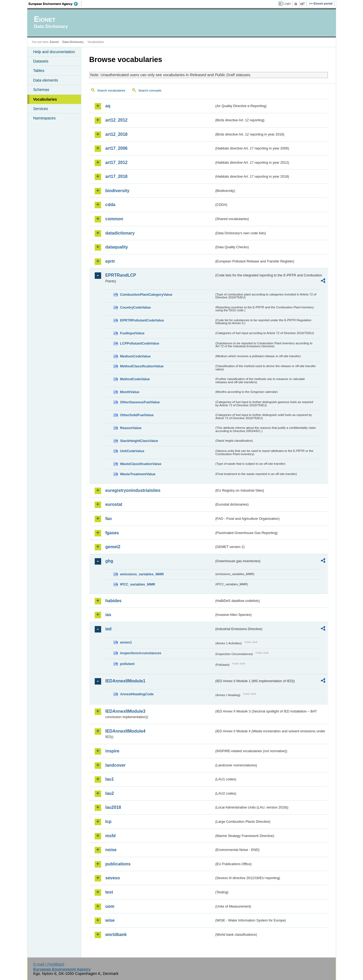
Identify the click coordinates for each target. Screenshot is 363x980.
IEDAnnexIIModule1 (125, 681)
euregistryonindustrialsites (133, 490)
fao (109, 519)
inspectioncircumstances (141, 653)
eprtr (110, 261)
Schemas (41, 90)
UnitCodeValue (132, 451)
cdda (110, 205)
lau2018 (113, 807)
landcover (116, 765)
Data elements (46, 80)
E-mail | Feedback (49, 964)
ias (108, 615)
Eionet (54, 42)
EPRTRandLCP (121, 275)
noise (111, 850)
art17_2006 (117, 148)
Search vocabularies (111, 90)
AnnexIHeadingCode (137, 694)
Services (41, 109)
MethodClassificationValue (142, 366)
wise (110, 920)
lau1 (110, 779)
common (114, 219)
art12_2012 (117, 120)
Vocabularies (45, 99)
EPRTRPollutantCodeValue (142, 320)
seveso (113, 878)
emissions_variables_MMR (142, 574)
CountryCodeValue (135, 307)
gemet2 (113, 547)
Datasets (41, 61)
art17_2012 (117, 162)
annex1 (126, 642)
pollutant (127, 664)
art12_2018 (117, 134)
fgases (112, 533)
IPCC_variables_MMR (138, 584)
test (109, 892)
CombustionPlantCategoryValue (146, 295)
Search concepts (150, 90)
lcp (109, 822)
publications (118, 864)
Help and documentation (54, 52)
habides (113, 601)
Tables (39, 71)
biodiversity (118, 191)
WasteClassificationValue (141, 464)
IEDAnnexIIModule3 (125, 711)
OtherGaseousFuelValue (140, 402)
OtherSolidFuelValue (137, 415)
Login (287, 3)
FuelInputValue (132, 333)
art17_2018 (117, 176)
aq (108, 106)
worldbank (116, 935)
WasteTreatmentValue (138, 474)
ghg (109, 561)
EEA (55, 4)
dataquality (117, 247)
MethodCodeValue (135, 379)
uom (110, 906)
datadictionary (120, 233)
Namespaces (45, 118)
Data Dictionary (73, 42)
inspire (112, 751)
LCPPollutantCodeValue (140, 343)
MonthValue (130, 392)
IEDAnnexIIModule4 (125, 731)
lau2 (110, 793)
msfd (111, 836)
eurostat (114, 504)
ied (109, 629)
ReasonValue (131, 428)
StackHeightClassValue (139, 441)
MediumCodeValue (135, 356)
